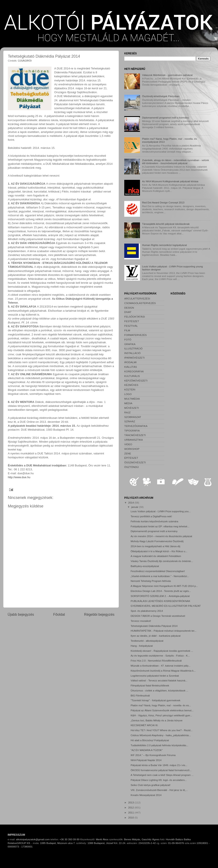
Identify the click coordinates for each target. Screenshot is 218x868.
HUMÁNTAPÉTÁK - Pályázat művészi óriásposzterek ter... (163, 631)
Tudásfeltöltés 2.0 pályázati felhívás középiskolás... (159, 745)
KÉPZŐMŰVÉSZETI (136, 381)
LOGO (128, 394)
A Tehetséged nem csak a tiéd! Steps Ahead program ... (162, 775)
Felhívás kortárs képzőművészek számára (154, 521)
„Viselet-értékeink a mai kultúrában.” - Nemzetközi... (160, 576)
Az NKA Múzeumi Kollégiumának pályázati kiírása (170, 181)
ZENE (128, 453)
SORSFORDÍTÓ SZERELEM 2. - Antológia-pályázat (160, 596)
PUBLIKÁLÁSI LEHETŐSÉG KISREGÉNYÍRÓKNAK (160, 601)
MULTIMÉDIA (132, 399)
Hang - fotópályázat (142, 646)
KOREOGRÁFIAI (134, 371)
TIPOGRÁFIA (132, 431)
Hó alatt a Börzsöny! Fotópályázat (150, 740)
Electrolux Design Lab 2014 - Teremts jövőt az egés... (161, 591)
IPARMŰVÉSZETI (134, 358)
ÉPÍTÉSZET (131, 458)
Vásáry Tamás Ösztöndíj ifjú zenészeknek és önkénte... (162, 561)
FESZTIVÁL (131, 326)
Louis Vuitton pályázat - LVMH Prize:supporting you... (161, 511)
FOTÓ (128, 339)
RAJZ (127, 412)
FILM (127, 330)
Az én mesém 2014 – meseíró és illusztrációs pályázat (161, 536)
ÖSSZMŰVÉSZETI (135, 462)
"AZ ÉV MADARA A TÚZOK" (147, 750)
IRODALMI (130, 362)
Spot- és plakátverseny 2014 (147, 611)
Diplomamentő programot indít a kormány (166, 118)
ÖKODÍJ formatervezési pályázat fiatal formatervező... (161, 770)
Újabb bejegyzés (21, 614)
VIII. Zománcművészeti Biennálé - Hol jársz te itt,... (159, 790)
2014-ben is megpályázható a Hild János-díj (155, 546)
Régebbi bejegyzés (99, 614)
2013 (131, 802)
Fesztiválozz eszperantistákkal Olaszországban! (158, 571)
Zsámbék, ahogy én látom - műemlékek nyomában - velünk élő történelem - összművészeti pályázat (176, 162)
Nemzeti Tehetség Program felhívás (151, 581)
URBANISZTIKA (134, 440)
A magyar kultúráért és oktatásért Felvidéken (156, 556)
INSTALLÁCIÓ (132, 353)
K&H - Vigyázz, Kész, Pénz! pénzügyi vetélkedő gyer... (161, 715)
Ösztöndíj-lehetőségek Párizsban (161, 96)
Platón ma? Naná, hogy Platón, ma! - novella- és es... (161, 705)
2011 (131, 812)
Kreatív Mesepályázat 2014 (146, 795)
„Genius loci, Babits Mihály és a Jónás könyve (157, 720)
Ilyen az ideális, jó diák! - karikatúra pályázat (156, 636)
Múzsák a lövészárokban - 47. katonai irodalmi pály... (160, 666)
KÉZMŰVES (131, 385)
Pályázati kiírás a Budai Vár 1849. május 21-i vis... (159, 765)
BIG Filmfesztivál (140, 695)
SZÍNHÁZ (130, 421)
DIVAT (128, 312)
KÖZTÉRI (130, 389)
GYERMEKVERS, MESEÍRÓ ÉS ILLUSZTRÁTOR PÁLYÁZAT (166, 606)
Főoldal (59, 614)
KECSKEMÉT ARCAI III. (144, 725)
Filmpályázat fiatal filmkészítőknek (150, 685)
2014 (131, 503)
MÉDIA (128, 403)
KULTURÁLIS (132, 376)
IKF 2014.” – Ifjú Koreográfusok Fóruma (153, 755)
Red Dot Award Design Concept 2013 (163, 202)
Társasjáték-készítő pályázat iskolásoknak (166, 224)
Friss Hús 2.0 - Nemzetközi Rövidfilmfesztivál (156, 661)
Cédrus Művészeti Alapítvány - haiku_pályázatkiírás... (161, 735)
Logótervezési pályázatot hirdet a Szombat (155, 676)
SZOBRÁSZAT (133, 417)
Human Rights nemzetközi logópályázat (164, 245)
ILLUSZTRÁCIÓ (133, 348)
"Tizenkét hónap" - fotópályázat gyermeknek (155, 700)
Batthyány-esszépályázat (145, 566)
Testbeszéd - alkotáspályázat (147, 641)
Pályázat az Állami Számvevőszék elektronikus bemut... (162, 710)
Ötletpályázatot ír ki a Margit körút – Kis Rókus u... (159, 551)
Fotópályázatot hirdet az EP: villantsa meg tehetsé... (160, 526)
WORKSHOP (132, 449)
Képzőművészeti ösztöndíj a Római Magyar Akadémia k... (163, 671)
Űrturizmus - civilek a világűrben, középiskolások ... (159, 690)
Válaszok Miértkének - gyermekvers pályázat (167, 75)
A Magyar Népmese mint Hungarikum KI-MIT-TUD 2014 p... (164, 586)
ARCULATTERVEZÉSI (137, 298)
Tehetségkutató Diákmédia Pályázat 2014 (154, 626)
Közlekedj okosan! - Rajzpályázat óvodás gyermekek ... (162, 651)
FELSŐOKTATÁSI (135, 317)
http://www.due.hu (19, 477)
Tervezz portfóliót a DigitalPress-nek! (151, 516)
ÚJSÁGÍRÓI (25, 61)
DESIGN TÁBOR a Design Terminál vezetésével (158, 616)
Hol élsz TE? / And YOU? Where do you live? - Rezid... (162, 730)
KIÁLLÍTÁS (131, 367)
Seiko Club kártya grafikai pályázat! (151, 785)
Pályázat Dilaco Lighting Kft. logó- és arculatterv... (159, 780)
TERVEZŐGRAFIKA (136, 426)
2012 (131, 807)
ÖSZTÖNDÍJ (131, 467)
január (135, 507)
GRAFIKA (130, 344)
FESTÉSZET (132, 321)
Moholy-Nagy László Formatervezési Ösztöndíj (157, 541)
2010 (131, 817)
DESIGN (129, 308)
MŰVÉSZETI (132, 408)
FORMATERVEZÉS (135, 335)
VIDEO (128, 444)
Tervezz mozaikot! (141, 621)
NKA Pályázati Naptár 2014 (146, 760)
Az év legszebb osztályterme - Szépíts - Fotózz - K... (160, 656)
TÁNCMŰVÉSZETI (135, 435)
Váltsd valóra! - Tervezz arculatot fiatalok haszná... (159, 680)
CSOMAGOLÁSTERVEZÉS (140, 303)
